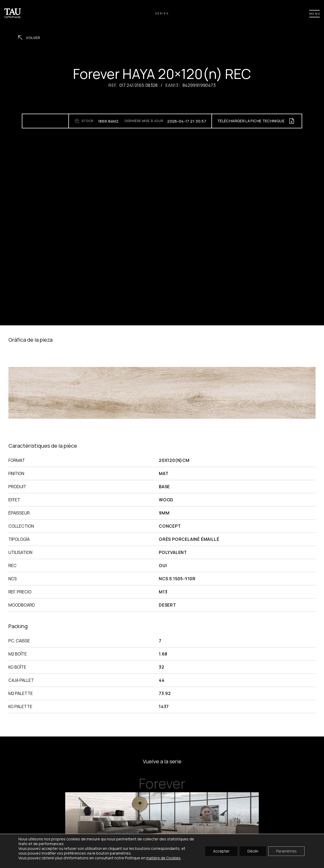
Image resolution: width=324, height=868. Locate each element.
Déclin (253, 851)
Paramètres (286, 851)
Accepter (221, 851)
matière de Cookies (163, 858)
